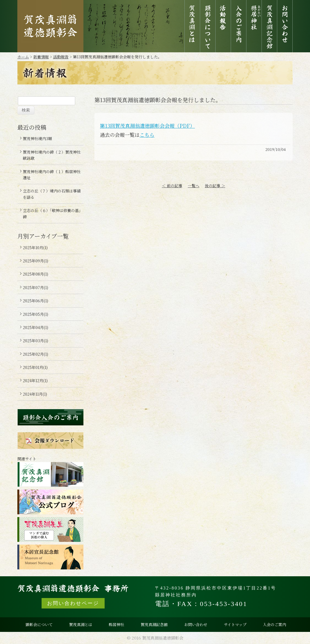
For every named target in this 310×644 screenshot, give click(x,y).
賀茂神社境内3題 (37, 138)
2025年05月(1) (36, 314)
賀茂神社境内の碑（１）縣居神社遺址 (52, 175)
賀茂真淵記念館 (269, 26)
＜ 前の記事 (172, 186)
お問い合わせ (285, 26)
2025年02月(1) (36, 354)
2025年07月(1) (36, 287)
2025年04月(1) (36, 327)
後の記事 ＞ (215, 186)
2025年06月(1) (36, 301)
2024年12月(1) (35, 381)
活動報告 (223, 26)
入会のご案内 (239, 26)
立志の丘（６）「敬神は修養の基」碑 (52, 213)
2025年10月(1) (35, 248)
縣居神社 (254, 26)
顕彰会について (208, 26)
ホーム (23, 57)
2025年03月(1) (36, 341)
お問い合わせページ (73, 603)
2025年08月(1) (36, 274)
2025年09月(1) (36, 261)
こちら (147, 135)
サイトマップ (235, 624)
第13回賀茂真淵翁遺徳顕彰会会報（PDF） (147, 126)
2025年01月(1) (35, 367)
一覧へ (194, 186)
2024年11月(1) (35, 394)
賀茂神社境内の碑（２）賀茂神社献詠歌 (52, 155)
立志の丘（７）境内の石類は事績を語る (52, 194)
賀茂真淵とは (192, 26)
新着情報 (41, 57)
